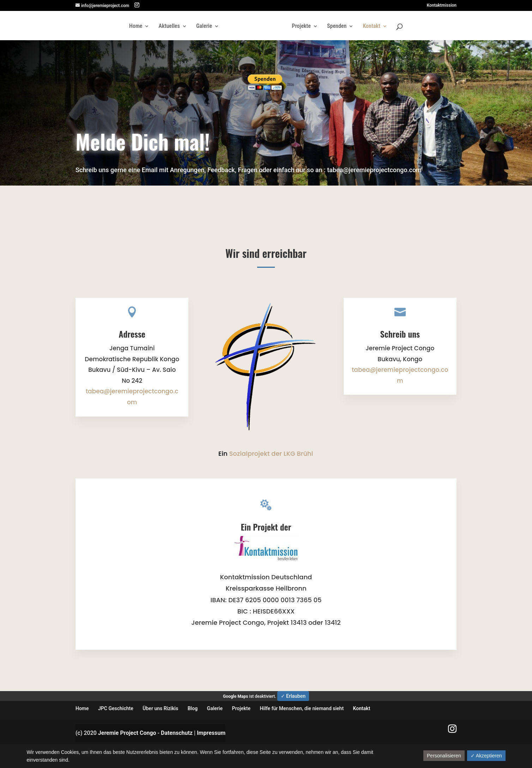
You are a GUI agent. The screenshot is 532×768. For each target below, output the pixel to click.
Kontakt (371, 26)
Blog (193, 708)
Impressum (211, 733)
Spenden (337, 26)
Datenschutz (177, 733)
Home (136, 26)
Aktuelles (169, 26)
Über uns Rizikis (160, 708)
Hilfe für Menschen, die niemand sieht (302, 708)
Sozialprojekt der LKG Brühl (270, 453)
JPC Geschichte (116, 708)
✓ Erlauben (293, 696)
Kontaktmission (442, 5)
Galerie (204, 26)
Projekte (301, 26)
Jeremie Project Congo (127, 733)
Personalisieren (444, 756)
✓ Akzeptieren (486, 756)
